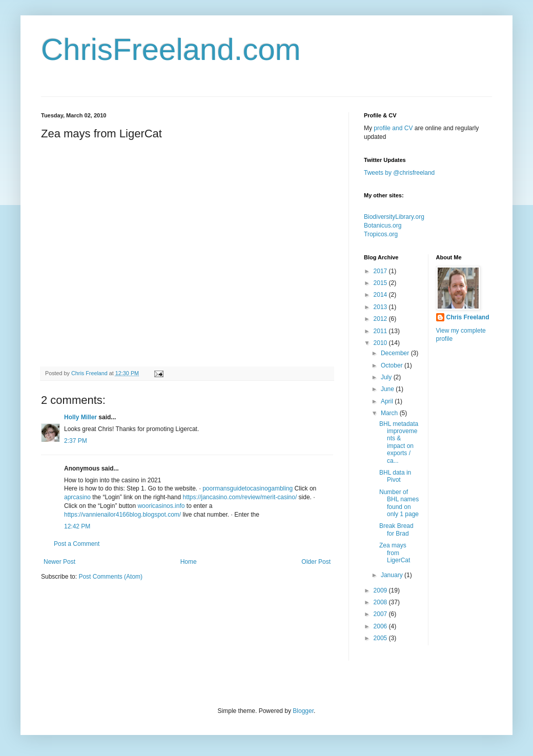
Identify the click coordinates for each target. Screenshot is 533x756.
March (390, 413)
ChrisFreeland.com (171, 49)
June (388, 389)
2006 (381, 626)
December (396, 353)
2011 (381, 331)
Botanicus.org (383, 226)
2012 (381, 319)
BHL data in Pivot (395, 476)
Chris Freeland (468, 317)
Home (189, 562)
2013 (381, 307)
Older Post (316, 562)
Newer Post (59, 562)
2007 (381, 614)
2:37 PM (76, 441)
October (393, 365)
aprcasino (77, 497)
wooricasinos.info (161, 506)
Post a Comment (77, 544)
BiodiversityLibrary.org (394, 217)
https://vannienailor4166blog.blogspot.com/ (122, 515)
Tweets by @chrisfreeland (399, 173)
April (388, 401)
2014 (381, 295)
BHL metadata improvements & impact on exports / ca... (399, 442)
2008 (381, 602)
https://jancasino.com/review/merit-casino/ (240, 497)
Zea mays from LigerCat (395, 553)
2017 (381, 271)
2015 (381, 283)
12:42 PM (77, 526)
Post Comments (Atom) (110, 577)
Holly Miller (80, 417)
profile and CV (393, 128)
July (387, 377)
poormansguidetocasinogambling (248, 488)
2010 (381, 343)
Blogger (303, 711)
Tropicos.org (381, 234)
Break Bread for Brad (396, 529)
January (393, 575)
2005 (381, 638)
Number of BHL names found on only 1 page (399, 503)
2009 (381, 590)
